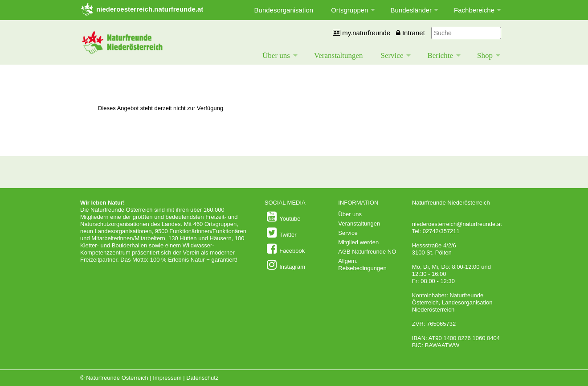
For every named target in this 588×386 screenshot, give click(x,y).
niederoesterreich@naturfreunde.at (457, 224)
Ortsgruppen (349, 10)
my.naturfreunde (361, 33)
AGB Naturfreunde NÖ (367, 252)
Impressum (167, 378)
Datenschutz (202, 378)
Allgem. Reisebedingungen (362, 265)
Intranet (410, 33)
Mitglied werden (358, 242)
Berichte (440, 55)
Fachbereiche (474, 10)
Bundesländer (411, 10)
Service (392, 55)
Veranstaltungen (339, 55)
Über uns (276, 55)
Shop (485, 55)
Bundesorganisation (284, 10)
